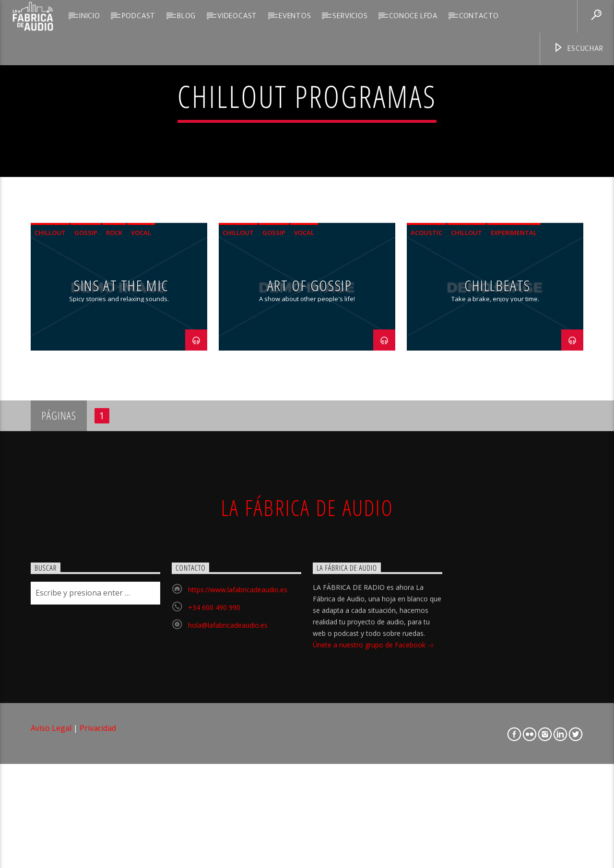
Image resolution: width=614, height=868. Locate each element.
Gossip (86, 429)
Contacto (479, 16)
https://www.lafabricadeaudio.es (238, 786)
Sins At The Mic (121, 481)
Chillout (50, 429)
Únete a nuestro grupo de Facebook (373, 842)
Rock (114, 429)
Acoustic (426, 429)
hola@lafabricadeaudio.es (228, 821)
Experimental (514, 429)
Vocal (141, 429)
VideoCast (237, 16)
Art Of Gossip (310, 481)
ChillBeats (497, 481)
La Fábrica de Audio (307, 704)
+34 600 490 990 (214, 803)
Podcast (139, 16)
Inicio (90, 16)
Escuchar (578, 49)
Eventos (295, 16)
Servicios (350, 16)
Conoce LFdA (413, 16)
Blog (186, 16)
